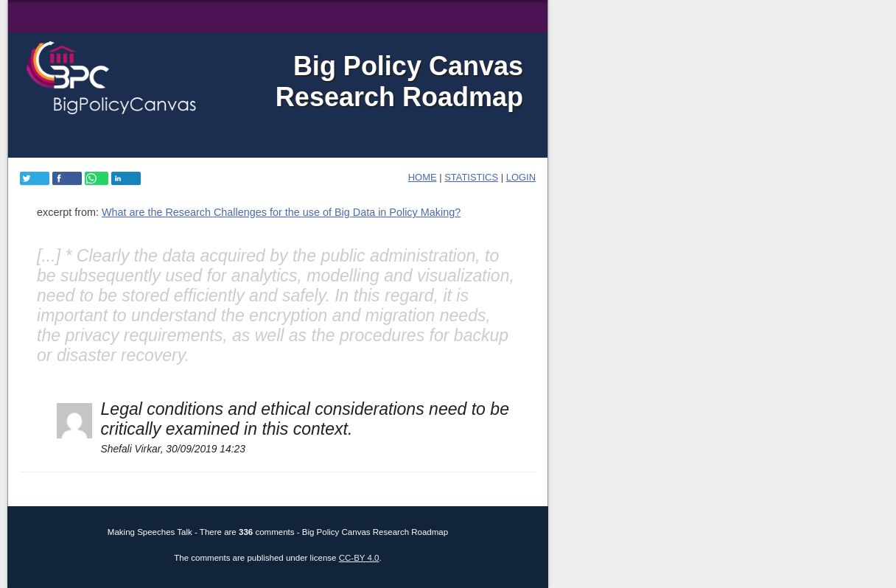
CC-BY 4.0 (359, 558)
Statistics (471, 177)
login (521, 177)
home (423, 177)
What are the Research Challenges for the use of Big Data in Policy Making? (281, 212)
